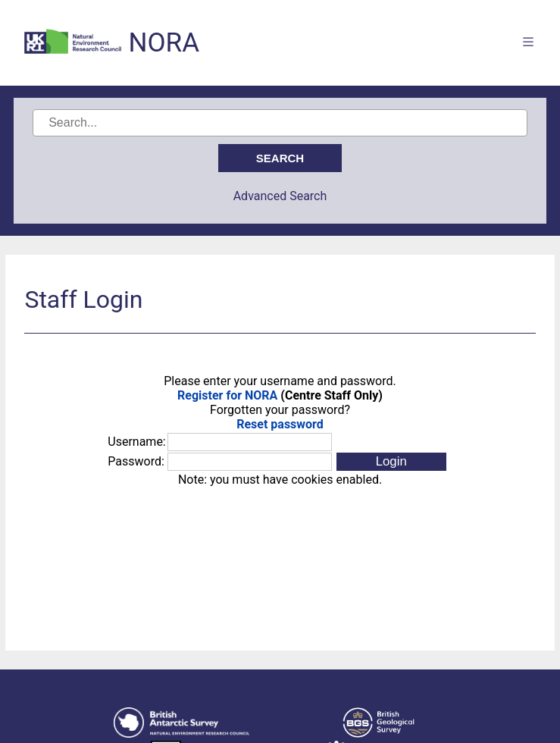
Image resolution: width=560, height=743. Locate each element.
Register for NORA (227, 395)
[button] (391, 462)
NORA (164, 43)
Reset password (280, 424)
